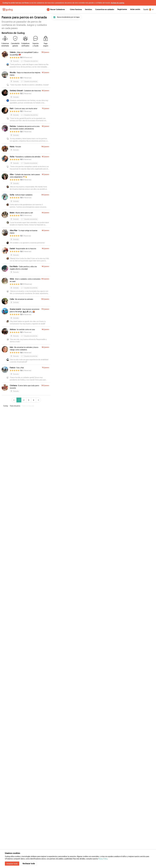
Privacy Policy (103, 859)
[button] (112, 665)
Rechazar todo (29, 863)
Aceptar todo (12, 864)
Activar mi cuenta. (118, 3)
